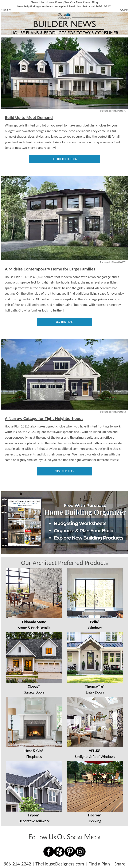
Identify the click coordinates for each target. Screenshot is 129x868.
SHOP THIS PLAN (64, 471)
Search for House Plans (47, 2)
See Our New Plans (77, 2)
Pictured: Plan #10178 (113, 262)
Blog (95, 2)
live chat (82, 7)
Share (120, 864)
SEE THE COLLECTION (64, 159)
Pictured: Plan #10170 (113, 111)
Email (72, 7)
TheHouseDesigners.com (60, 864)
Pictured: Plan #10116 (113, 412)
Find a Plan (99, 864)
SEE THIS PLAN (64, 322)
